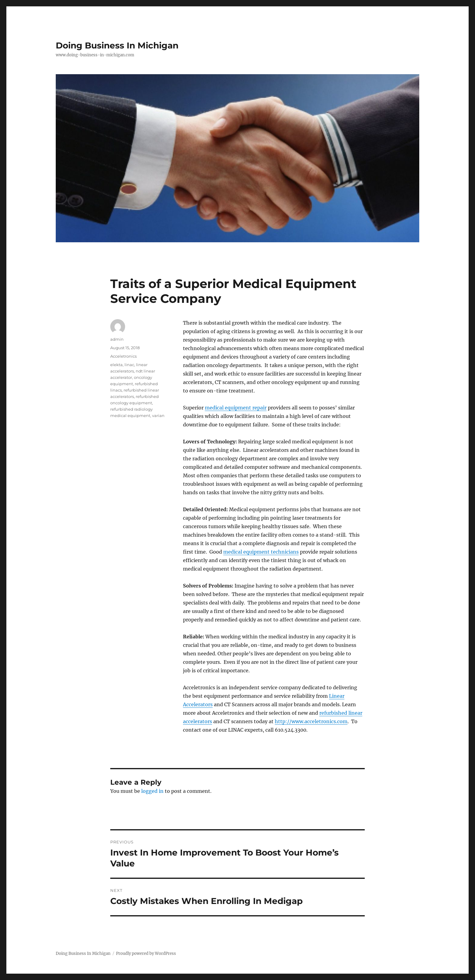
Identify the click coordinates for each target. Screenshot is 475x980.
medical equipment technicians (261, 552)
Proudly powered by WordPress (146, 954)
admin (117, 339)
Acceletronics (123, 356)
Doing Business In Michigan (117, 45)
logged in (152, 791)
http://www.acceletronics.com (311, 721)
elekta (116, 365)
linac (129, 365)
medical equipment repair (236, 408)
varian (158, 416)
